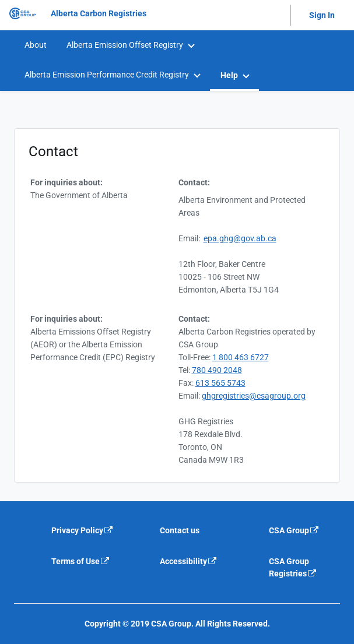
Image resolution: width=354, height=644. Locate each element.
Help (229, 75)
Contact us (180, 530)
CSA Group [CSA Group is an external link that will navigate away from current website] (294, 530)
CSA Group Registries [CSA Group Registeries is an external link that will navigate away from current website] (293, 567)
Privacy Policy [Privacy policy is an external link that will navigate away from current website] (83, 530)
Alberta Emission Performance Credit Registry (107, 75)
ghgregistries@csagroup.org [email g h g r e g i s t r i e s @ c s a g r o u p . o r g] (254, 396)
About (36, 45)
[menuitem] (35, 45)
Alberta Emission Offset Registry (125, 45)
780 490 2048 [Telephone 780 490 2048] (217, 370)
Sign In (322, 15)
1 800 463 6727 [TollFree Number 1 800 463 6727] (241, 357)
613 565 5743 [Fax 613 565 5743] (220, 383)
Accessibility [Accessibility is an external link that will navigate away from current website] (189, 561)
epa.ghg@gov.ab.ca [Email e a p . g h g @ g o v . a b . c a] (240, 238)
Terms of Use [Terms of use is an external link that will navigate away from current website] (81, 561)
